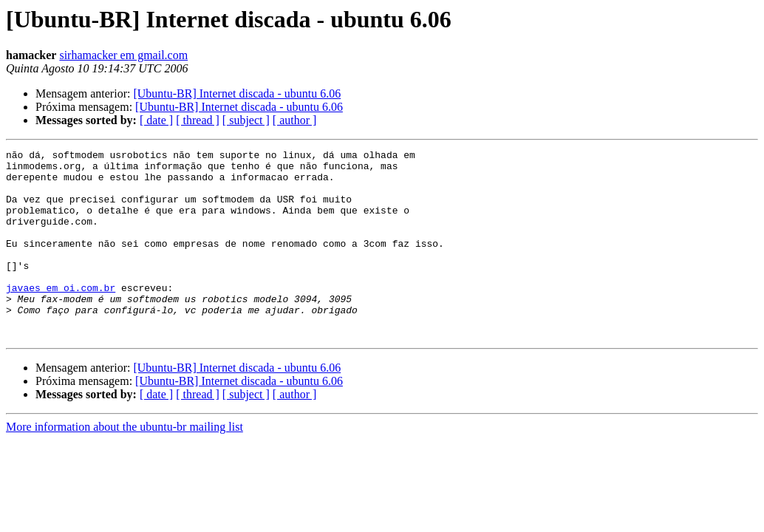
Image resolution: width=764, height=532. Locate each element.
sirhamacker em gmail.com (123, 55)
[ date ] (156, 120)
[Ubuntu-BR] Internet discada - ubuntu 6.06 (237, 93)
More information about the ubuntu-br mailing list (125, 464)
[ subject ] (246, 120)
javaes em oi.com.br (61, 316)
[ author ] (295, 120)
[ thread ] (198, 120)
